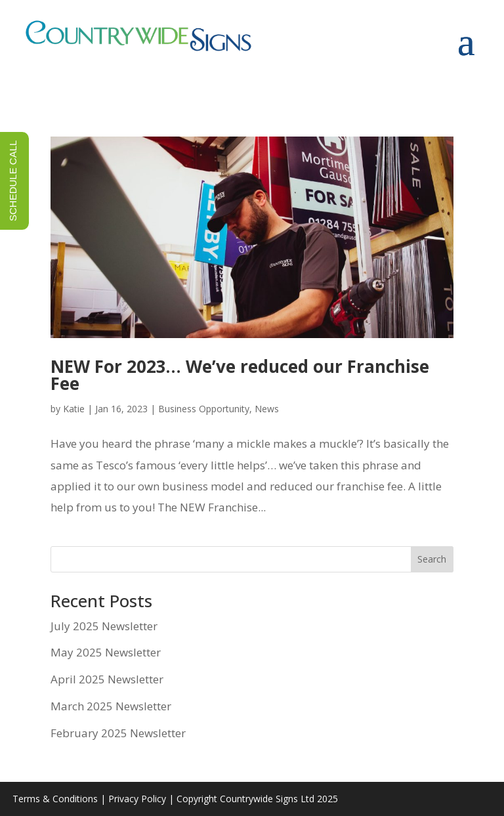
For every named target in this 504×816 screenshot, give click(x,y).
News (267, 409)
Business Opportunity (204, 409)
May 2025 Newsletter (106, 652)
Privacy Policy (137, 799)
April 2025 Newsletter (107, 679)
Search (432, 559)
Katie (74, 409)
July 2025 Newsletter (104, 626)
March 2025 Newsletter (111, 706)
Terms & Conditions (55, 799)
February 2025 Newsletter (118, 733)
